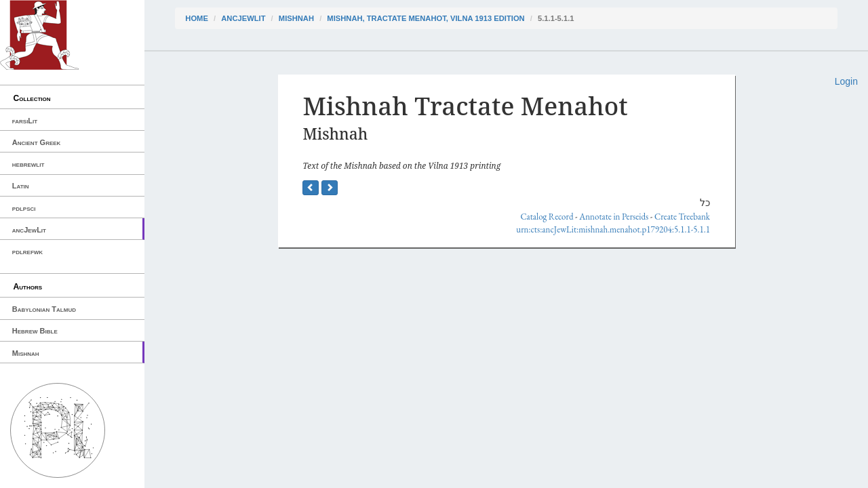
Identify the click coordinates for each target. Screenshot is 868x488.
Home (197, 18)
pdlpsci (24, 208)
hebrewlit (28, 164)
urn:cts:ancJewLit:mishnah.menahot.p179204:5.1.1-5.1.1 (613, 229)
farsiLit (25, 121)
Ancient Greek (37, 142)
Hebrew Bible (35, 331)
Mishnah (26, 353)
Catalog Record (547, 217)
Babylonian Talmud (44, 309)
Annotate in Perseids (614, 217)
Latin (21, 186)
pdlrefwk (27, 251)
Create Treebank (682, 217)
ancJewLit (29, 230)
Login (846, 81)
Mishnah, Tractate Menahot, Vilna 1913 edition (426, 18)
